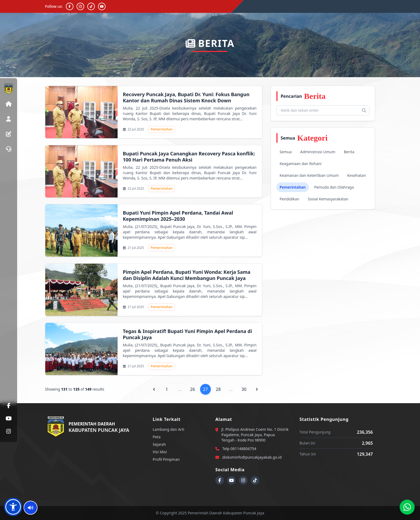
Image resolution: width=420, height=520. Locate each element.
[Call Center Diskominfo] (407, 507)
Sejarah (159, 444)
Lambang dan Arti (168, 429)
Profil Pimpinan (166, 459)
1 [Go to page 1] (167, 389)
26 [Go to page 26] (193, 389)
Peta (157, 437)
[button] (13, 507)
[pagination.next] (257, 389)
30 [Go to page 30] (244, 389)
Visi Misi (160, 452)
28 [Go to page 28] (218, 389)
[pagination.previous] (154, 389)
